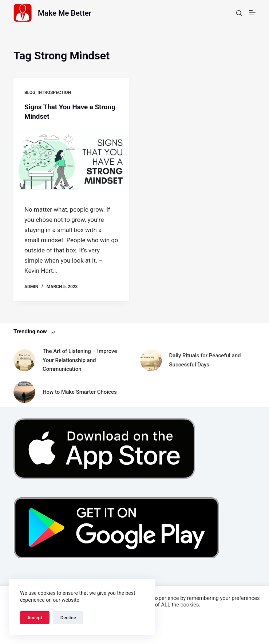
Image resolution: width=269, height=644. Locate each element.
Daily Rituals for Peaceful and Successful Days (205, 360)
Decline (68, 618)
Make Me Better (70, 13)
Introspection (54, 93)
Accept (35, 618)
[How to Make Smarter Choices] (24, 392)
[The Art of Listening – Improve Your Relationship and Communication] (24, 360)
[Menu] (252, 13)
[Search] (239, 13)
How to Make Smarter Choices (80, 392)
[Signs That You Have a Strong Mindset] (71, 161)
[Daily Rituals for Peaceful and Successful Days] (151, 360)
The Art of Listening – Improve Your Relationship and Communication (80, 360)
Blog (30, 93)
